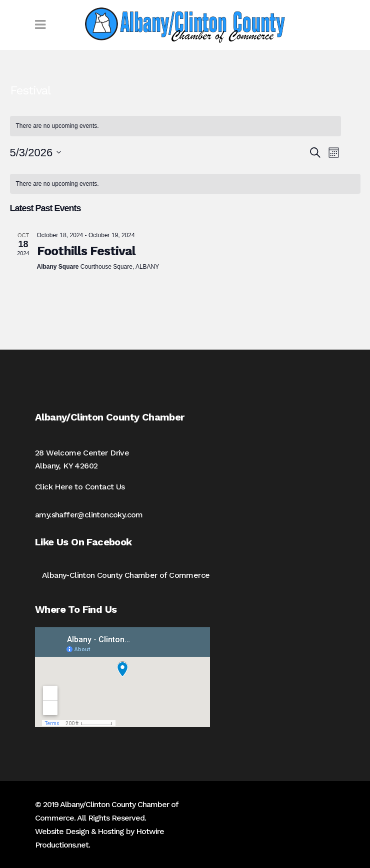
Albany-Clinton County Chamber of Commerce (126, 575)
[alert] (185, 184)
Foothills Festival (86, 251)
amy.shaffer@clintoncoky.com (89, 515)
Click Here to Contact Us (80, 487)
